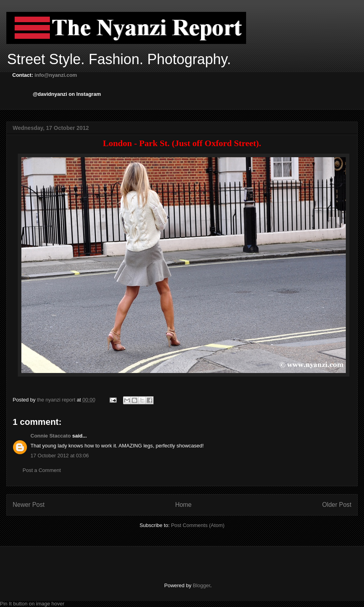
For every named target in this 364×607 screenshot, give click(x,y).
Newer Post (29, 505)
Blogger (201, 585)
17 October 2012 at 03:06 (60, 456)
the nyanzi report (57, 400)
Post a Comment (42, 470)
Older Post (337, 505)
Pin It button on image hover (32, 604)
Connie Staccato (51, 436)
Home (184, 505)
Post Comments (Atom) (198, 525)
